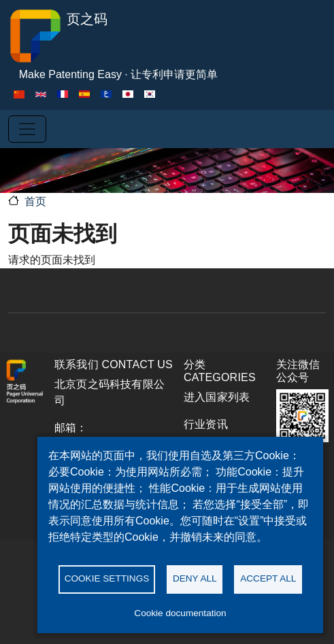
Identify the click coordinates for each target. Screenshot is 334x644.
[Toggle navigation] (27, 129)
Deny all (195, 578)
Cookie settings (107, 578)
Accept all (268, 578)
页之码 (58, 36)
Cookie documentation (180, 613)
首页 (35, 201)
